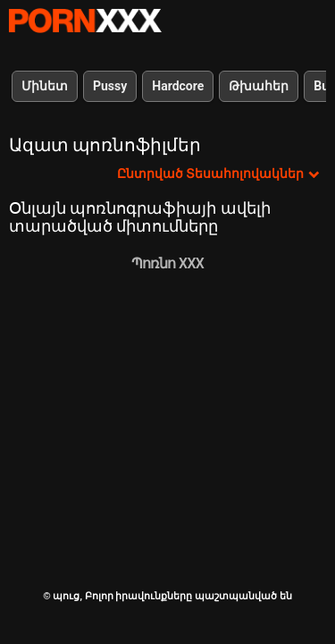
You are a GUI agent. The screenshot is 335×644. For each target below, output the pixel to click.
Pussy (110, 86)
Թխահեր (259, 86)
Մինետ (45, 86)
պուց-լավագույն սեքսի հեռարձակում (85, 21)
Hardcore (178, 86)
